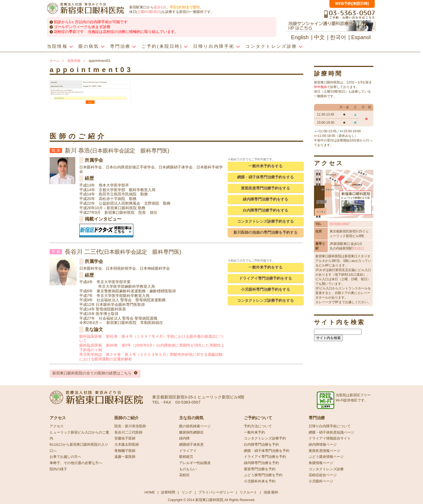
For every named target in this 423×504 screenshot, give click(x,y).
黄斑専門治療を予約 (260, 469)
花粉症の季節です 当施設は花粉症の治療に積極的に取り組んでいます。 (116, 32)
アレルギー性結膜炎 (195, 463)
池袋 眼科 (271, 492)
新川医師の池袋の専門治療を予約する (265, 232)
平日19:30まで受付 (185, 7)
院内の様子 (58, 469)
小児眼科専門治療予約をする (265, 289)
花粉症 (184, 475)
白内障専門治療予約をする (265, 210)
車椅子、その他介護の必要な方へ (76, 463)
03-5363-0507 (340, 224)
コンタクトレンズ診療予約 (265, 438)
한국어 (338, 37)
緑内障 (184, 438)
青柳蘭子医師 (125, 451)
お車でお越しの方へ (65, 457)
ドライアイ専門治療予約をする (265, 278)
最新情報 (74, 61)
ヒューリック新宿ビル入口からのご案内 (79, 436)
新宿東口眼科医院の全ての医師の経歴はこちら (92, 373)
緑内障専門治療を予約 (261, 463)
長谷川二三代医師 (128, 432)
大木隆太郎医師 (127, 445)
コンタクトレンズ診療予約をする (265, 221)
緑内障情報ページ (323, 445)
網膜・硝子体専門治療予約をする (265, 177)
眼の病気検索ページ (195, 426)
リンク (187, 492)
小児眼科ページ (321, 481)
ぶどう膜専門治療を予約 (263, 475)
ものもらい (188, 469)
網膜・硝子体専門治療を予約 (267, 451)
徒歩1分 (160, 7)
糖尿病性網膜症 (191, 432)
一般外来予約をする (265, 166)
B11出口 (358, 248)
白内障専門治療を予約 (261, 445)
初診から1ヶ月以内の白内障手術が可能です (91, 22)
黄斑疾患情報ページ (324, 451)
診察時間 (168, 492)
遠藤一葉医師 (125, 457)
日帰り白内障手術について (330, 426)
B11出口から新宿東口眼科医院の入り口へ (79, 448)
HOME (150, 492)
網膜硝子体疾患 (191, 445)
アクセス (57, 426)
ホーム (54, 61)
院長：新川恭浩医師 (130, 426)
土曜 (141, 12)
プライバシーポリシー (216, 492)
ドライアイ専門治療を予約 (265, 457)
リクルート (248, 492)
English (300, 37)
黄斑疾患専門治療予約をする (265, 188)
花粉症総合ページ (323, 475)
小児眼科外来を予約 (260, 481)
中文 (319, 37)
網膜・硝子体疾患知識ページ (331, 432)
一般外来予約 (254, 432)
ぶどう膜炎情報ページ (326, 457)
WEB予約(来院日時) (352, 4)
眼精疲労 (186, 457)
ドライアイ (188, 451)
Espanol (361, 37)
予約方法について (258, 426)
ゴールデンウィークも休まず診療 (82, 27)
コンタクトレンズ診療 (326, 469)
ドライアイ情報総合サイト (330, 438)
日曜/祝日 (153, 12)
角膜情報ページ (321, 463)
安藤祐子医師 (125, 438)
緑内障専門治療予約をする (265, 199)
